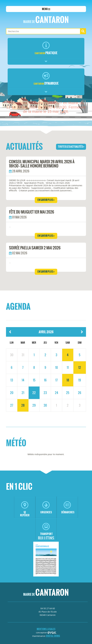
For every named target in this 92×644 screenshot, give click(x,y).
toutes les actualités (71, 147)
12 (80, 367)
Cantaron (46, 20)
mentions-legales (46, 629)
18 (68, 380)
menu (46, 9)
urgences (46, 508)
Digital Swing (53, 636)
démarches (68, 508)
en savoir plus (46, 200)
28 (23, 405)
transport (46, 529)
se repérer (25, 509)
